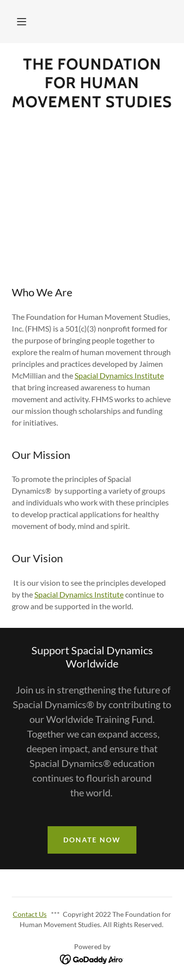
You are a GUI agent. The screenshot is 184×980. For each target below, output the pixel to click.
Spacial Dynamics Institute (119, 375)
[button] (22, 22)
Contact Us (30, 914)
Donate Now (92, 840)
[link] (92, 83)
